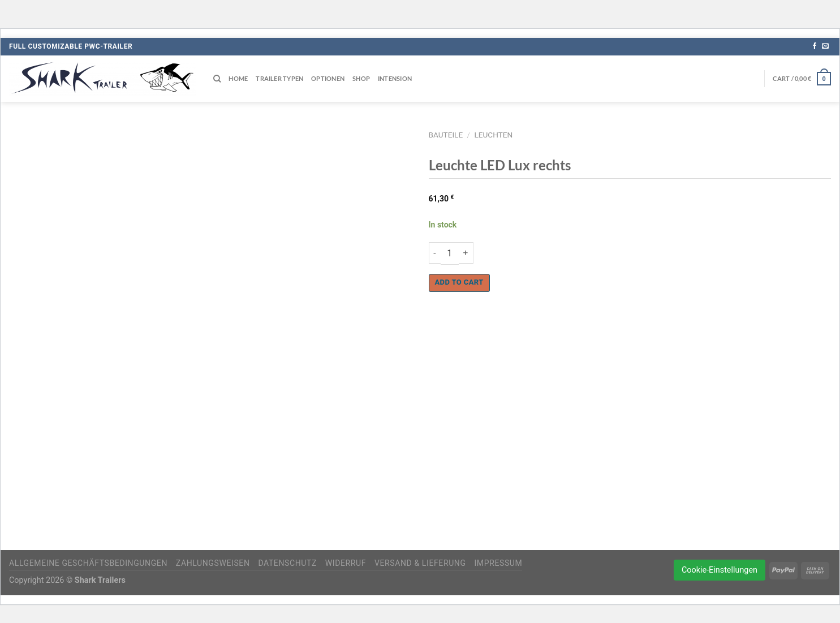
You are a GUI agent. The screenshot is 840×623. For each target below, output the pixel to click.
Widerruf (346, 563)
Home (238, 78)
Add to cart (459, 282)
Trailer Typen (279, 78)
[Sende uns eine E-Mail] (825, 46)
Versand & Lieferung (420, 563)
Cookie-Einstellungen (720, 570)
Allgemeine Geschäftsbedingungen (88, 563)
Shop (361, 78)
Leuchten (493, 135)
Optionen (328, 78)
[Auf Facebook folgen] (815, 46)
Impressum (498, 563)
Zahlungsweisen (213, 563)
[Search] (217, 79)
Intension (395, 78)
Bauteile (446, 135)
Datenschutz (287, 563)
